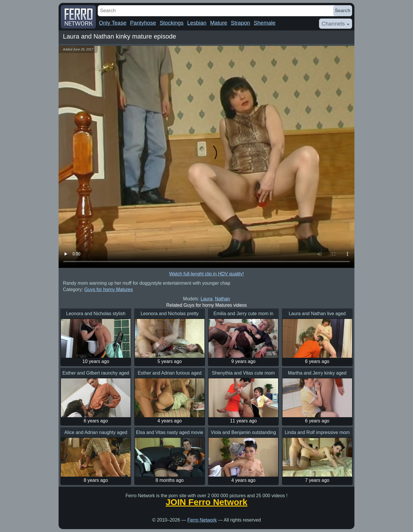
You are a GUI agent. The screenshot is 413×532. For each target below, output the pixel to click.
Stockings (171, 23)
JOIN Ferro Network (206, 502)
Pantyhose (143, 23)
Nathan (222, 299)
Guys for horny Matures (109, 289)
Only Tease (113, 23)
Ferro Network (202, 520)
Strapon (241, 23)
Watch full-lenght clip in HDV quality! (206, 274)
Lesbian (197, 23)
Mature (219, 23)
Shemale (265, 23)
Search (343, 11)
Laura (207, 299)
